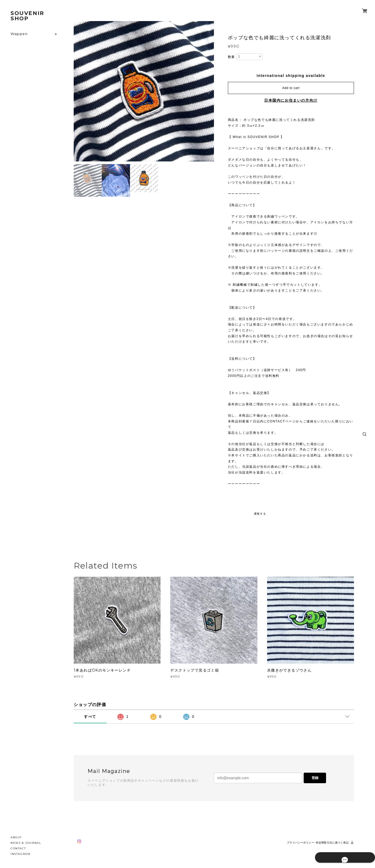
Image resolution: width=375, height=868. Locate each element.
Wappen (19, 34)
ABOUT (16, 837)
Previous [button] (79, 91)
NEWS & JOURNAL (26, 843)
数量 (231, 57)
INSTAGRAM (20, 854)
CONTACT (18, 848)
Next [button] (209, 91)
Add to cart (291, 88)
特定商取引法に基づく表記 (332, 843)
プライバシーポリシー (301, 843)
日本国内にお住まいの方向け (291, 100)
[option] (144, 91)
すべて (90, 717)
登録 (315, 778)
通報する (260, 514)
